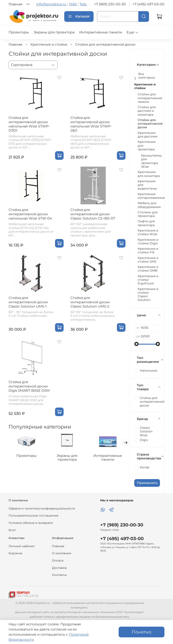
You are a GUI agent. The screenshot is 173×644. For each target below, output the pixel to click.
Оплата (58, 560)
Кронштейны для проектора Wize (151, 161)
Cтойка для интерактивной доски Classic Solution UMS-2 (90, 302)
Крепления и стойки (49, 44)
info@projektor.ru (51, 4)
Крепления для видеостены (147, 185)
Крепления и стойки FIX (148, 251)
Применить (147, 483)
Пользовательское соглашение (34, 515)
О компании (62, 553)
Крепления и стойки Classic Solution (148, 295)
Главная (16, 4)
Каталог (79, 16)
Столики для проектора (148, 214)
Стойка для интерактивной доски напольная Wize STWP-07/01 (29, 124)
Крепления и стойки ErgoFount (148, 280)
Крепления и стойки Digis (148, 242)
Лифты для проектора (146, 223)
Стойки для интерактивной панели (150, 98)
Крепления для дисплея (148, 135)
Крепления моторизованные (151, 196)
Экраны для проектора (54, 32)
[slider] (136, 344)
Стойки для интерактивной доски (150, 124)
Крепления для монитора (149, 174)
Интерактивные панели (101, 32)
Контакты (59, 575)
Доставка (59, 568)
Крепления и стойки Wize (148, 232)
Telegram (88, 4)
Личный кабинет (22, 546)
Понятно (142, 632)
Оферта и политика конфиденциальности (42, 508)
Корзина (15, 553)
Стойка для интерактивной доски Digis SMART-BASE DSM (29, 386)
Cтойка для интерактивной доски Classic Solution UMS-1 (28, 302)
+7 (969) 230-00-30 (110, 4)
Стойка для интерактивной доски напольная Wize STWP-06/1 (91, 124)
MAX (73, 4)
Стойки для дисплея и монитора (147, 111)
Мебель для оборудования (149, 205)
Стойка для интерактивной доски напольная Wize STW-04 (30, 214)
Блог (12, 530)
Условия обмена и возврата (31, 523)
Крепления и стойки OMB (148, 269)
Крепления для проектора (147, 146)
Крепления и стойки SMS (148, 260)
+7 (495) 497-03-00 (148, 4)
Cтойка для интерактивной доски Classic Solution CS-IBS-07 (93, 214)
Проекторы (19, 32)
